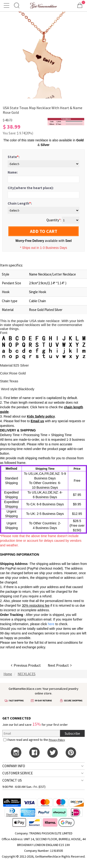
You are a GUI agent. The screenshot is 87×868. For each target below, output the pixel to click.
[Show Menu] (7, 5)
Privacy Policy (57, 740)
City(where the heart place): (31, 188)
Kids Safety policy (41, 416)
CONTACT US (12, 780)
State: (14, 157)
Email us (37, 421)
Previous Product (26, 665)
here (20, 643)
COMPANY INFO (14, 766)
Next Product (60, 665)
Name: (13, 172)
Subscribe (72, 733)
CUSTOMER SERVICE (18, 773)
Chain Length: (20, 203)
